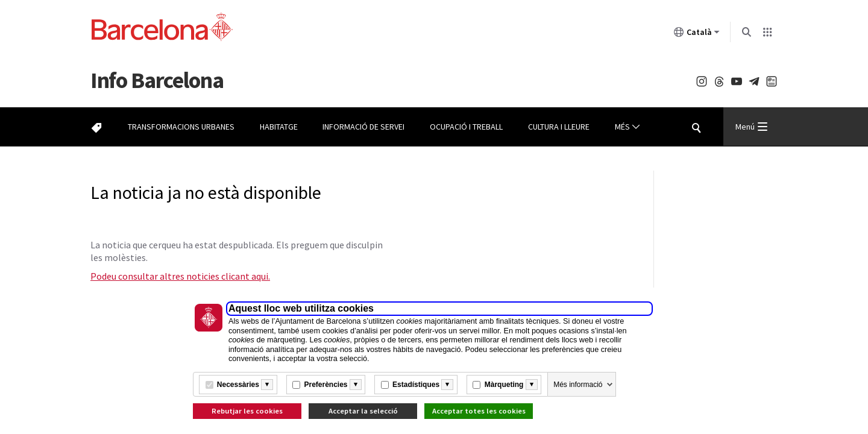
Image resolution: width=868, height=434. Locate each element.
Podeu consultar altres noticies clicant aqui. (180, 276)
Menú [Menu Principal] (751, 127)
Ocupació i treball (466, 127)
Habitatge (279, 127)
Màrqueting (504, 385)
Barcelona (157, 80)
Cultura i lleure (559, 127)
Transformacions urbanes (181, 127)
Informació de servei (363, 127)
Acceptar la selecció (363, 411)
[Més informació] (267, 385)
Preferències (325, 385)
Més (627, 127)
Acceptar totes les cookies (479, 411)
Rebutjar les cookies (247, 411)
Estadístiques (416, 385)
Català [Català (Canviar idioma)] (697, 34)
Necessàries (238, 385)
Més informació (578, 385)
